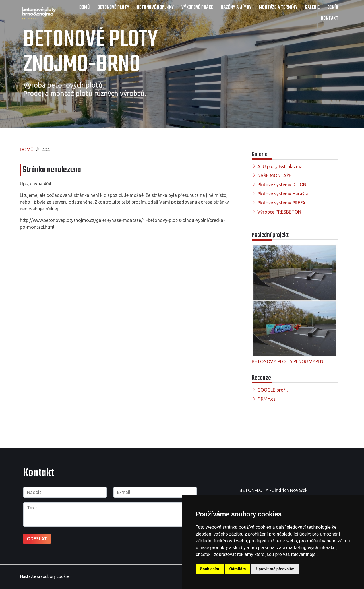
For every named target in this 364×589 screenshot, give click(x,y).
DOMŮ (85, 8)
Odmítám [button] (238, 569)
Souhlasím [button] (210, 569)
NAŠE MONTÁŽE (274, 175)
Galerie (312, 8)
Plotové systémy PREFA (281, 203)
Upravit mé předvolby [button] (275, 569)
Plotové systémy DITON (282, 185)
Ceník (333, 8)
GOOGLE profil (272, 390)
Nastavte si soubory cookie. (45, 576)
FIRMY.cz (266, 399)
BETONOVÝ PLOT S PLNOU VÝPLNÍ (288, 361)
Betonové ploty (113, 8)
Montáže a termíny (278, 8)
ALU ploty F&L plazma (280, 166)
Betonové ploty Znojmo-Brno (91, 52)
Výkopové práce (197, 8)
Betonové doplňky (155, 8)
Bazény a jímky (236, 8)
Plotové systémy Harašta (283, 194)
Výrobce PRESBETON (279, 212)
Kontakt (330, 19)
